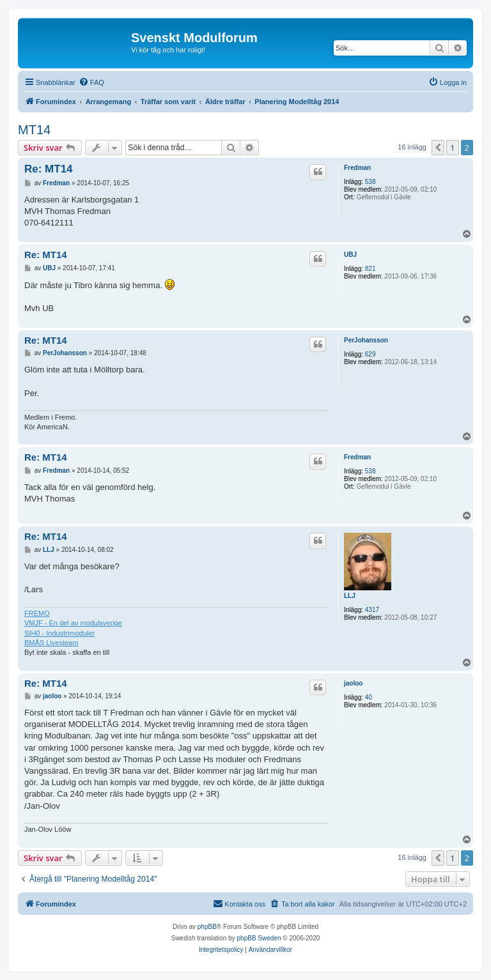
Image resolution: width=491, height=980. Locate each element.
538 (370, 182)
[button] (438, 148)
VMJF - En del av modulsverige (73, 623)
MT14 (34, 130)
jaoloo (353, 683)
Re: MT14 (49, 169)
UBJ (350, 255)
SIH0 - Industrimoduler (59, 633)
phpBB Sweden (259, 938)
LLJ (350, 596)
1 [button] (452, 148)
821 (370, 269)
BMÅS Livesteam (51, 643)
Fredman (357, 168)
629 (370, 354)
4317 (372, 610)
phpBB (207, 927)
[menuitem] (91, 82)
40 (369, 697)
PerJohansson (366, 340)
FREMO (37, 613)
